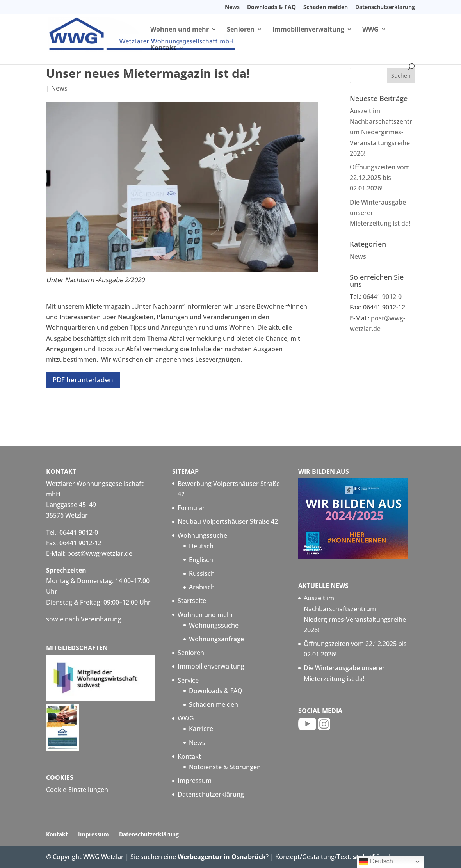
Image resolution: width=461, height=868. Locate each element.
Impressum (195, 781)
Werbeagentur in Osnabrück (222, 857)
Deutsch (201, 546)
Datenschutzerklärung (385, 7)
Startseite (192, 601)
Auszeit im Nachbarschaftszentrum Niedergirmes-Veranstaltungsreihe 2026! (381, 132)
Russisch (202, 573)
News (232, 7)
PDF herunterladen (83, 380)
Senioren (241, 30)
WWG (370, 30)
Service (188, 680)
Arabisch (202, 587)
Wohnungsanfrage (216, 639)
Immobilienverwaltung (308, 30)
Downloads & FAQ (271, 7)
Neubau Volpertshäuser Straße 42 (228, 521)
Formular (191, 508)
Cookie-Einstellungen (77, 790)
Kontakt (163, 48)
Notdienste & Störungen (225, 767)
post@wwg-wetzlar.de (100, 553)
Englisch (201, 560)
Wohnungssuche (202, 535)
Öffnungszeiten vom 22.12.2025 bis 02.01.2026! (380, 178)
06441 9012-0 (382, 297)
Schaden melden (326, 7)
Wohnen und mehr (180, 30)
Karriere (201, 729)
